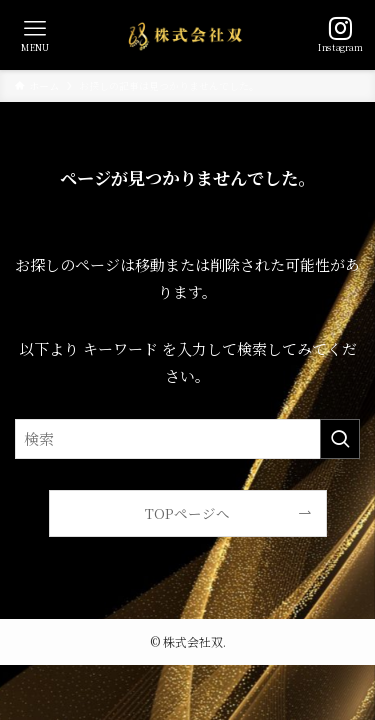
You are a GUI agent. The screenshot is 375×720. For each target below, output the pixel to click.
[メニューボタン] (35, 35)
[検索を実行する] (340, 439)
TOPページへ (187, 513)
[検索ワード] (187, 439)
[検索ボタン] (340, 35)
